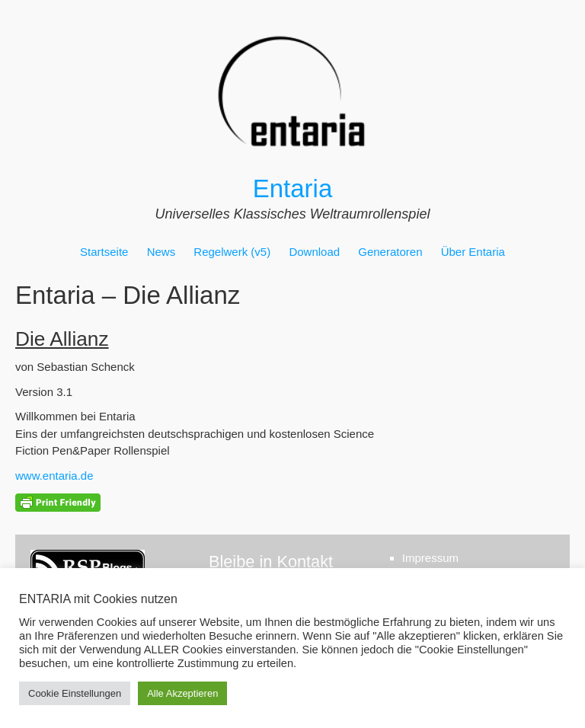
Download (314, 252)
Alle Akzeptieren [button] (182, 693)
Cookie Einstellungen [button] (75, 693)
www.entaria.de (54, 476)
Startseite (104, 252)
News (161, 252)
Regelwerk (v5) (232, 252)
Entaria (293, 188)
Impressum (430, 558)
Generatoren (390, 252)
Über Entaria (473, 252)
